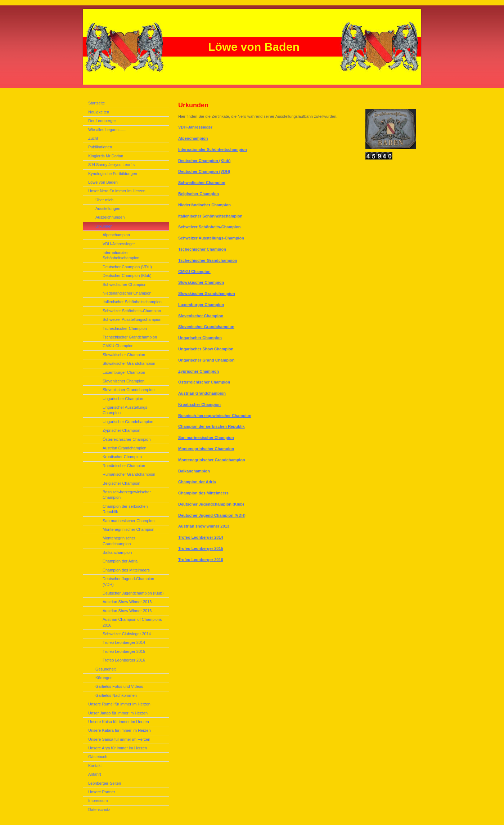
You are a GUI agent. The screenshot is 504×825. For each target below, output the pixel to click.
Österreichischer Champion (204, 382)
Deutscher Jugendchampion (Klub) (211, 504)
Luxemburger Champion (201, 305)
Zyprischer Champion (199, 371)
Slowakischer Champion (201, 282)
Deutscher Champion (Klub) (204, 161)
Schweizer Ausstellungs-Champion (211, 238)
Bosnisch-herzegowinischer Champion (215, 416)
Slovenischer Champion (201, 316)
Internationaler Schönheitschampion (213, 149)
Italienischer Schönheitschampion (210, 216)
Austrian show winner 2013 (204, 526)
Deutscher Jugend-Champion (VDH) (212, 515)
